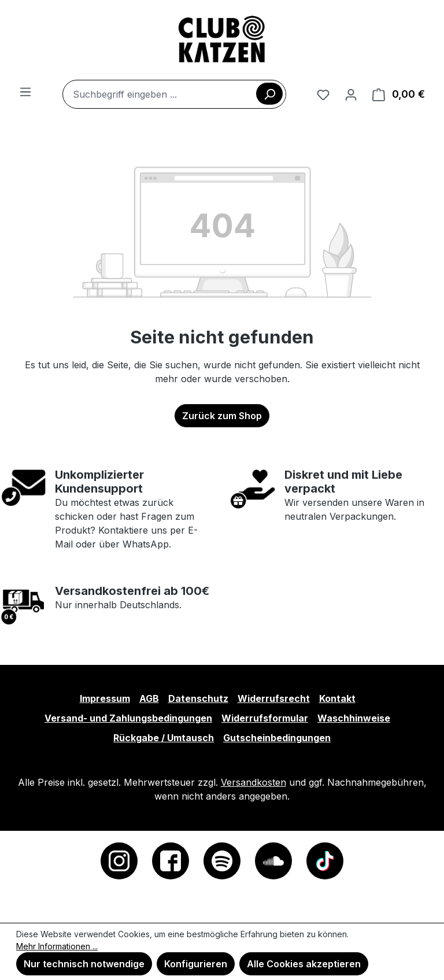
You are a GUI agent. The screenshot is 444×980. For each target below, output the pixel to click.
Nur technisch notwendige (84, 964)
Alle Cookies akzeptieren (304, 964)
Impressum (105, 698)
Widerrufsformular (265, 718)
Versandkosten (254, 782)
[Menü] (25, 91)
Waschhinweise (354, 718)
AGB (149, 698)
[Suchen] (269, 94)
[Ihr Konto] (351, 94)
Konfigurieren (196, 964)
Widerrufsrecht (274, 698)
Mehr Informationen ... (57, 946)
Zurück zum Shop (222, 416)
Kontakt (337, 698)
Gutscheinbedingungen (277, 738)
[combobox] (174, 94)
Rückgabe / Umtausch (164, 738)
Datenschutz (198, 698)
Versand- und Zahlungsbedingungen (128, 718)
